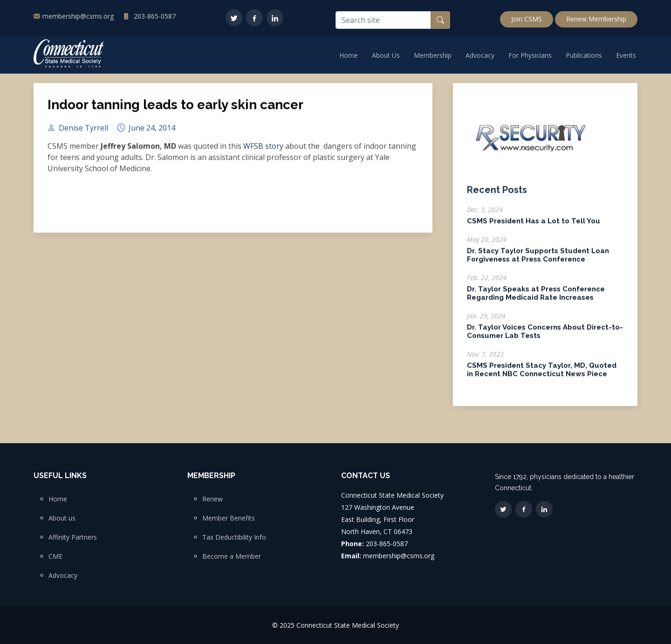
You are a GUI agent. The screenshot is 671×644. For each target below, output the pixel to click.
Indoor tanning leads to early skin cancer (175, 110)
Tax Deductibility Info (234, 537)
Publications (584, 55)
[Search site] (383, 20)
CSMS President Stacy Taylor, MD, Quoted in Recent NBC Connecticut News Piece (542, 375)
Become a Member (232, 556)
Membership (433, 55)
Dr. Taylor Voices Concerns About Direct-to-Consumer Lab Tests (545, 336)
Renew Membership (596, 19)
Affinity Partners (73, 537)
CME (55, 556)
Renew (212, 499)
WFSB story (263, 151)
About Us (386, 55)
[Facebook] (254, 18)
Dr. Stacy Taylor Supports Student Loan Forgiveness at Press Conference (538, 260)
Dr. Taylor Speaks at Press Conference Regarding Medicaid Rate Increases (536, 298)
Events (626, 55)
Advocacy (480, 55)
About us (62, 518)
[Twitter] (234, 18)
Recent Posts (497, 195)
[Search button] (440, 20)
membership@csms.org (78, 16)
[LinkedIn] (275, 18)
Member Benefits (229, 518)
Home (349, 55)
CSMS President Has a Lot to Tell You (534, 226)
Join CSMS (527, 19)
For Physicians (530, 55)
